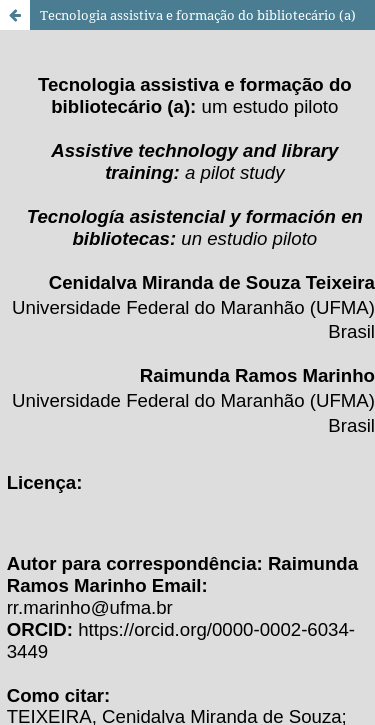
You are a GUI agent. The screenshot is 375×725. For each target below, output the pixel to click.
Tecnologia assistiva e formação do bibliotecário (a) (198, 15)
